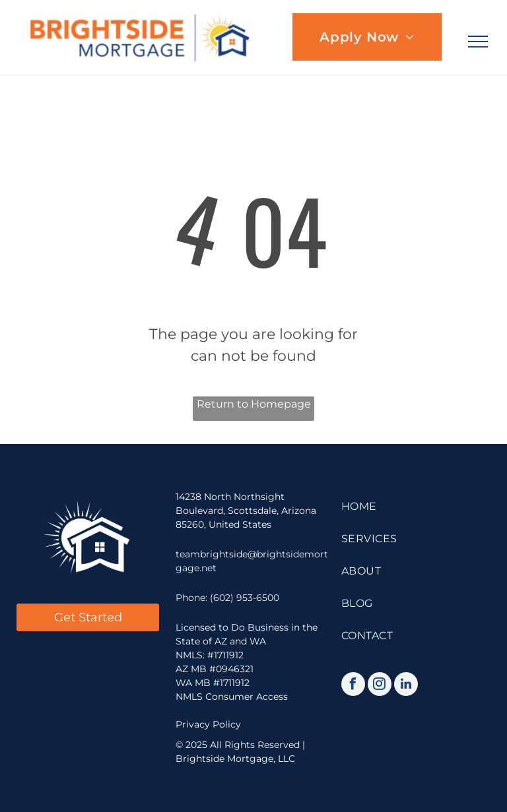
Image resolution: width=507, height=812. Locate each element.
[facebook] (353, 686)
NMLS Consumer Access (232, 697)
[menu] (478, 42)
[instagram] (380, 686)
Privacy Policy (208, 724)
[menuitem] (367, 37)
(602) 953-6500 (245, 598)
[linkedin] (406, 686)
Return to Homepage (254, 404)
